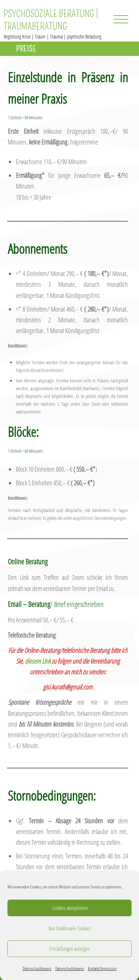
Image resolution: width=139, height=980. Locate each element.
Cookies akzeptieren (70, 908)
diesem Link (38, 661)
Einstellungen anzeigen (69, 949)
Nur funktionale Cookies (70, 928)
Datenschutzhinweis (37, 968)
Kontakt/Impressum (102, 968)
